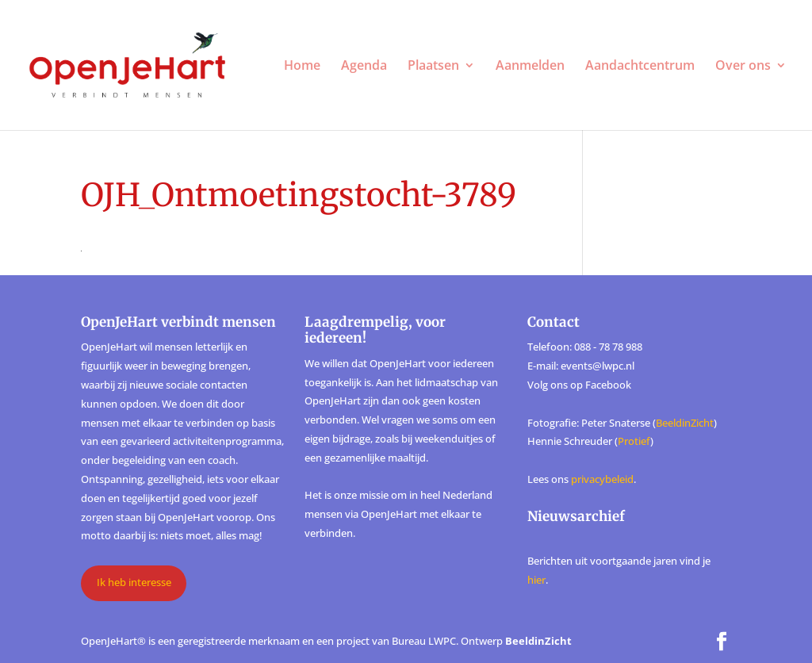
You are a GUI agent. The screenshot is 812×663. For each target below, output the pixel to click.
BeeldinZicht (685, 423)
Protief (634, 441)
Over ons (743, 67)
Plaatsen (433, 67)
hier (536, 580)
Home (302, 67)
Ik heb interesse (134, 582)
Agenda (364, 67)
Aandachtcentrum (640, 67)
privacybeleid (602, 479)
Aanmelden (530, 67)
